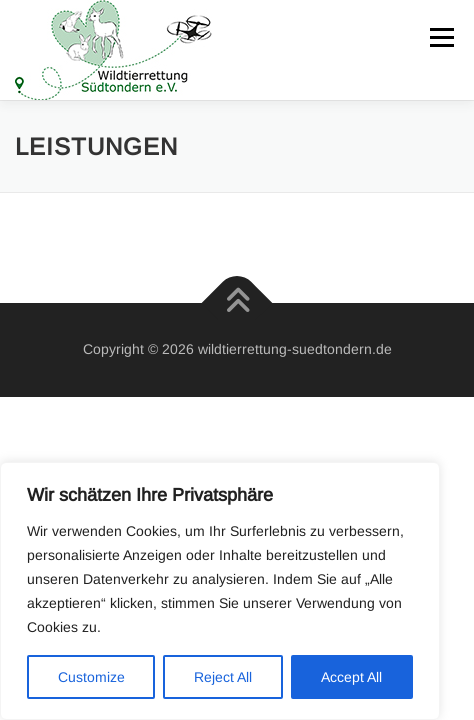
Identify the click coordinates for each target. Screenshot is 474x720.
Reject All (223, 677)
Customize (91, 677)
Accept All (351, 677)
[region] (220, 591)
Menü (441, 37)
